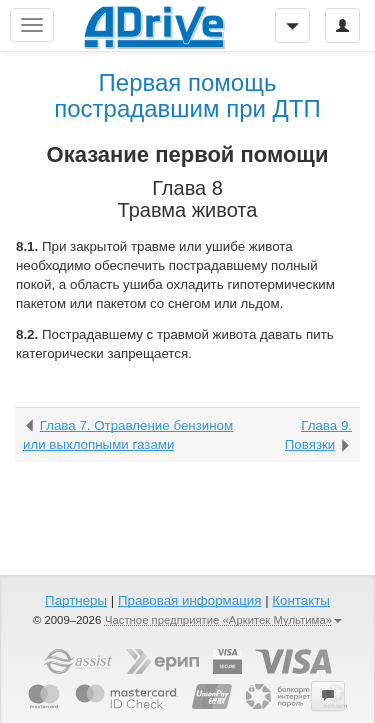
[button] (328, 696)
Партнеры (76, 600)
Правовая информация (189, 600)
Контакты (301, 600)
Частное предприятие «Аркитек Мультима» (223, 620)
